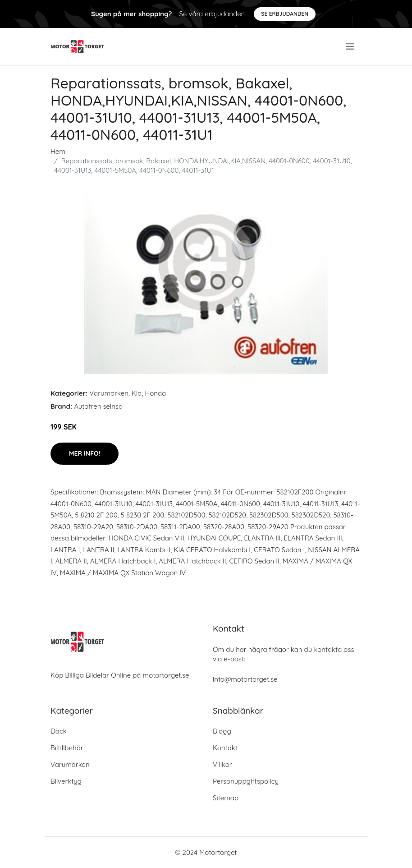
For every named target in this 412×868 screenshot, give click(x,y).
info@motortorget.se (245, 679)
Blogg (222, 731)
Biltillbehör (67, 748)
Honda (155, 393)
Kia (137, 393)
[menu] (351, 46)
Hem (58, 151)
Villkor (222, 764)
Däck (59, 731)
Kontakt (225, 748)
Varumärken (109, 393)
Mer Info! (85, 453)
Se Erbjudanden (285, 14)
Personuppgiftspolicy (246, 781)
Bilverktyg (66, 781)
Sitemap (226, 798)
